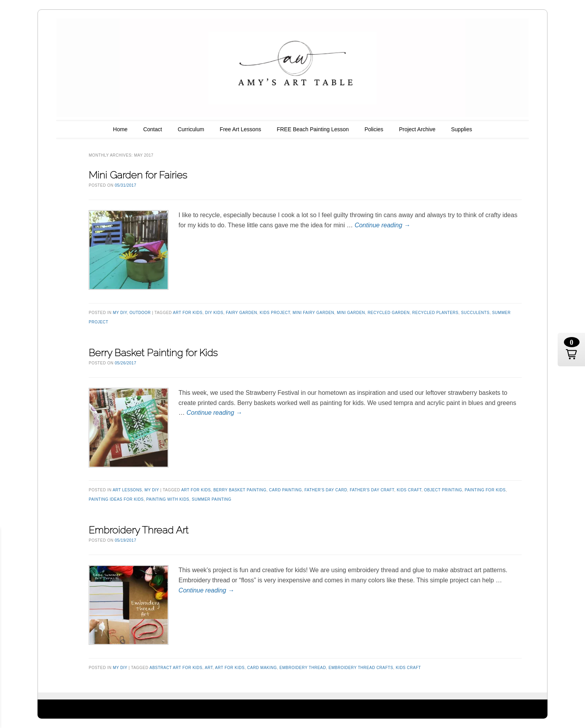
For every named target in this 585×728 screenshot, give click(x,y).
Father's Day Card (326, 490)
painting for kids (485, 490)
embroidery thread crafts (361, 668)
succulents (475, 313)
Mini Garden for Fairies (138, 175)
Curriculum (191, 129)
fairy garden (242, 313)
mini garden (351, 313)
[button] (571, 350)
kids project (275, 313)
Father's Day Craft (372, 490)
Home (120, 129)
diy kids (214, 313)
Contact (152, 129)
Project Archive (417, 129)
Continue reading (382, 225)
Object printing (443, 490)
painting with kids (168, 499)
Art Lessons (127, 490)
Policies (374, 129)
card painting (285, 490)
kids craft (409, 490)
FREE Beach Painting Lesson (313, 129)
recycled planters (436, 313)
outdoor (140, 313)
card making (262, 668)
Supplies (462, 129)
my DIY (120, 313)
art (209, 668)
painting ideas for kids (116, 499)
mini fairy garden (313, 313)
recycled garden (389, 313)
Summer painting (212, 499)
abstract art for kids (176, 668)
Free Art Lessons (240, 129)
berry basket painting (240, 490)
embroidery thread (303, 668)
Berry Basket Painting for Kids (153, 353)
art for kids (188, 313)
